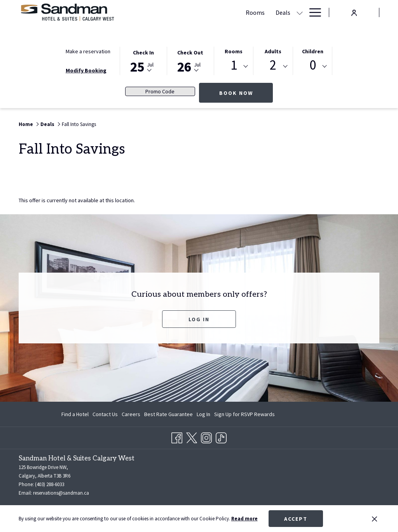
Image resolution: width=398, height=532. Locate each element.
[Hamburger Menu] (312, 12)
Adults (273, 51)
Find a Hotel (75, 414)
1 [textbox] (234, 65)
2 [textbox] (273, 65)
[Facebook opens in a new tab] (177, 437)
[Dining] (289, 12)
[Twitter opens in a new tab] (192, 437)
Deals (47, 124)
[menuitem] (76, 414)
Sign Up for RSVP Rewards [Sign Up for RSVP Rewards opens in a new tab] (244, 415)
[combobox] (234, 66)
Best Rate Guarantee (168, 414)
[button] (143, 60)
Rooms (234, 51)
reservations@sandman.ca (61, 493)
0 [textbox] (313, 65)
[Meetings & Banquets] (242, 12)
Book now (246, 93)
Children (313, 51)
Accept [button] (296, 519)
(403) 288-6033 (50, 484)
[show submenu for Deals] (204, 12)
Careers (131, 414)
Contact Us (105, 414)
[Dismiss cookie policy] (374, 519)
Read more (244, 519)
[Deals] (187, 12)
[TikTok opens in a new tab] (221, 437)
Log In (199, 319)
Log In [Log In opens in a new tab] (203, 415)
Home (26, 124)
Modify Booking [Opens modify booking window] (86, 70)
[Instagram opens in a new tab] (206, 437)
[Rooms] (160, 12)
